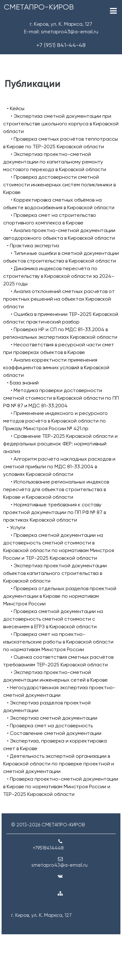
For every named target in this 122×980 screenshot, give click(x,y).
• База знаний (23, 383)
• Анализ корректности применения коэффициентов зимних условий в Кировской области (56, 367)
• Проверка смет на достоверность (50, 726)
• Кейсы (16, 108)
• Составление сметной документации (54, 733)
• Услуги (16, 527)
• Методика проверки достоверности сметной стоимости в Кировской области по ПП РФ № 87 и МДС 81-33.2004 (61, 398)
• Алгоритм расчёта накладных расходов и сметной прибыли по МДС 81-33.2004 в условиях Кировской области (59, 467)
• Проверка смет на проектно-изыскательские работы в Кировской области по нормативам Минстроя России (58, 642)
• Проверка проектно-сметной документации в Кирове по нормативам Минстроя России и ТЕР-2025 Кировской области (61, 787)
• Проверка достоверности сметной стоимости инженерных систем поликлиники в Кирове (59, 185)
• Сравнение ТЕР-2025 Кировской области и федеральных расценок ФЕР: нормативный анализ (60, 444)
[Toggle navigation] (113, 11)
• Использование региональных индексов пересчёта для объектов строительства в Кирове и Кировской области (56, 489)
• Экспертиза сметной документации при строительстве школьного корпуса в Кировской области (61, 124)
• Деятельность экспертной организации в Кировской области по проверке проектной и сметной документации (59, 764)
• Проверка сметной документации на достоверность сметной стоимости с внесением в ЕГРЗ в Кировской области (53, 619)
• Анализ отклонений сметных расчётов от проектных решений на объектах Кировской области (59, 299)
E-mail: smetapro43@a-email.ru (61, 32)
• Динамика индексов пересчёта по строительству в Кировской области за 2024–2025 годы (59, 276)
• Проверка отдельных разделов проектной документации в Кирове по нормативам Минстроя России (60, 596)
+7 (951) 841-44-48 (61, 45)
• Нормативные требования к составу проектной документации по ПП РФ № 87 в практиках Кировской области (55, 512)
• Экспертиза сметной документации (52, 718)
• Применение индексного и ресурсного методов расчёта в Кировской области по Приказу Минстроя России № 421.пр (55, 421)
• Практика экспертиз (33, 246)
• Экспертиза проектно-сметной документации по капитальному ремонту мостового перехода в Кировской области (55, 162)
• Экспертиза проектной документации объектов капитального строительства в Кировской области (55, 573)
